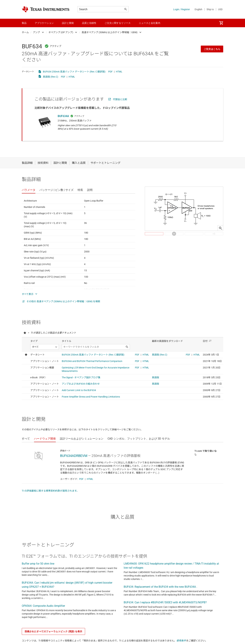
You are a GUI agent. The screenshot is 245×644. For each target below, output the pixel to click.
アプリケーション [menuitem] (44, 23)
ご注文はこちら (212, 49)
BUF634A (63, 116)
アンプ (36, 32)
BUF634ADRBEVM (74, 456)
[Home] (46, 9)
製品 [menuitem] (24, 23)
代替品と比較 (120, 99)
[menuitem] (221, 23)
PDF (110, 72)
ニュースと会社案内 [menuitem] (150, 23)
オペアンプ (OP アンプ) (61, 32)
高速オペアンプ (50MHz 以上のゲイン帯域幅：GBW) (110, 32)
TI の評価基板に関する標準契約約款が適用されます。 (50, 491)
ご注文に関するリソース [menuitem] (118, 23)
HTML (119, 72)
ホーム (25, 32)
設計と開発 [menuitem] (68, 23)
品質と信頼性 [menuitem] (89, 23)
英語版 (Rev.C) (51, 77)
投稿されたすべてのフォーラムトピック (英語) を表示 (53, 631)
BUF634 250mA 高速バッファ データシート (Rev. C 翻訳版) (74, 72)
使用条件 (181, 641)
